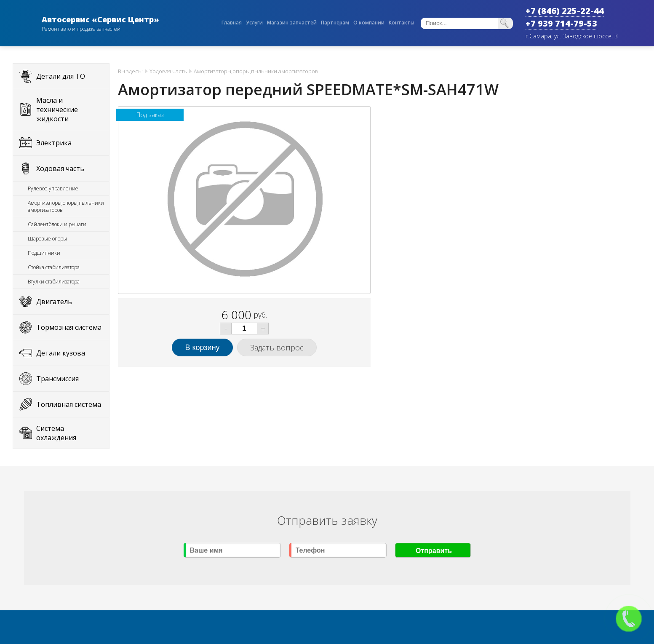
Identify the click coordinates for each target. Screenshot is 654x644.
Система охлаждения (56, 433)
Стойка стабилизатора (54, 267)
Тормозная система (69, 327)
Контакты (402, 23)
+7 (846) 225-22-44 (565, 11)
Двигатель (54, 302)
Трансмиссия (57, 379)
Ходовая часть (60, 168)
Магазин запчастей (292, 23)
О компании (369, 23)
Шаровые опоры (47, 239)
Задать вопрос (277, 347)
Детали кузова (61, 353)
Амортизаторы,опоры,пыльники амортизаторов (66, 206)
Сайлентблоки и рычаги (57, 224)
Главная (232, 23)
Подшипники (44, 253)
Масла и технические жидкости (57, 110)
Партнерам (335, 23)
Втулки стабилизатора (54, 282)
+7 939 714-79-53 (561, 23)
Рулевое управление (53, 188)
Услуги (254, 23)
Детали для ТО (61, 76)
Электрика (54, 143)
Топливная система (69, 404)
